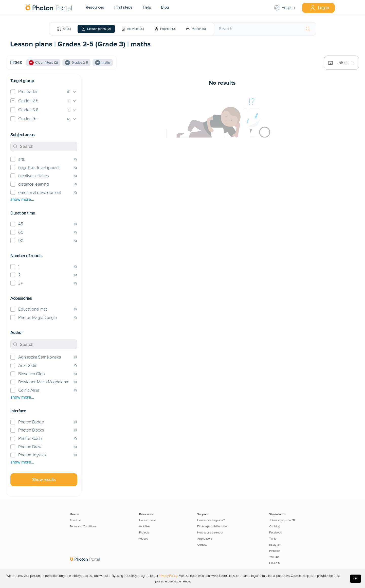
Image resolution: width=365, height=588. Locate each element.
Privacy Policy (168, 576)
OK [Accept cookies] (356, 578)
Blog (165, 7)
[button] (44, 92)
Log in (320, 8)
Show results (44, 480)
